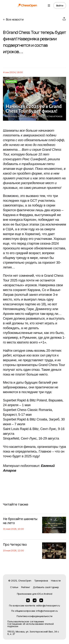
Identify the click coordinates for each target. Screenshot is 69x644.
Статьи (14, 587)
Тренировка (41, 581)
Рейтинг (26, 587)
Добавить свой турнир (46, 587)
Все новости (13, 19)
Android (48, 594)
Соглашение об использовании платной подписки (31, 625)
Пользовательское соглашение (26, 622)
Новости (56, 581)
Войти (60, 6)
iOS (39, 594)
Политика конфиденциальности (34, 616)
